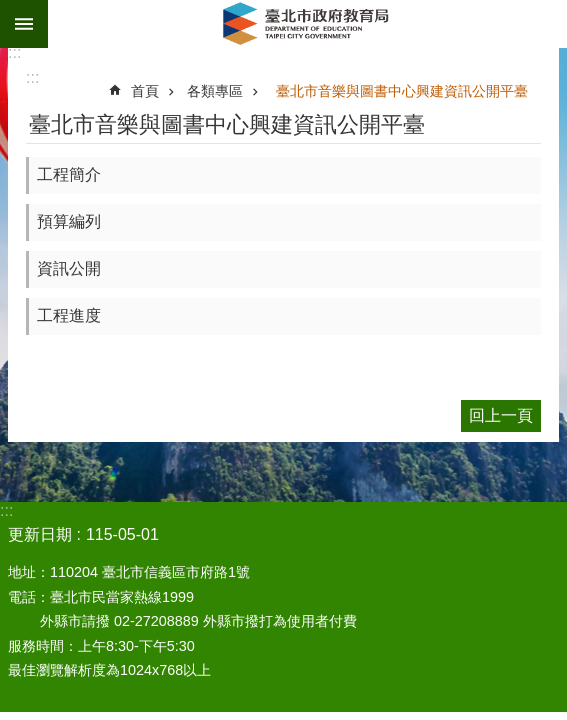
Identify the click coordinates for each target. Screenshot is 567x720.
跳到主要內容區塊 (10, 10)
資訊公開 (69, 268)
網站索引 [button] (24, 24)
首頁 (145, 91)
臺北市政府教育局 (307, 24)
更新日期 (40, 534)
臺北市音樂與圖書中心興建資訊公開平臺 (402, 91)
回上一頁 (501, 415)
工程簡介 (69, 174)
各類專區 (215, 91)
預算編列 (69, 221)
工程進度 (69, 315)
